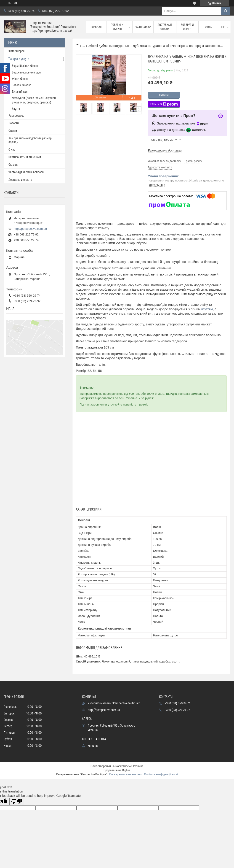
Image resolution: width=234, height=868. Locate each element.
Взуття (16, 109)
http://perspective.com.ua (30, 229)
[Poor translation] (17, 802)
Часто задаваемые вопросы (26, 172)
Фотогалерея (16, 51)
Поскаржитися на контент (125, 774)
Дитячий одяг (20, 92)
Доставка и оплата (165, 27)
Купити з (164, 104)
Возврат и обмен (187, 27)
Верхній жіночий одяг (25, 66)
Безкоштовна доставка (165, 150)
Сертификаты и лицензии (25, 157)
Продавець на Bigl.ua (117, 770)
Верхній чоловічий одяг (27, 73)
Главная (96, 27)
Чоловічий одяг (21, 85)
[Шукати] (226, 11)
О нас (209, 27)
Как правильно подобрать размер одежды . (30, 140)
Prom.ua (138, 766)
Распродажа (143, 27)
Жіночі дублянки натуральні (109, 46)
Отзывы (13, 165)
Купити (164, 95)
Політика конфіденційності (161, 774)
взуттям (207, 309)
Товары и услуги (117, 27)
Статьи (13, 131)
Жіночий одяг (20, 79)
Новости (14, 123)
